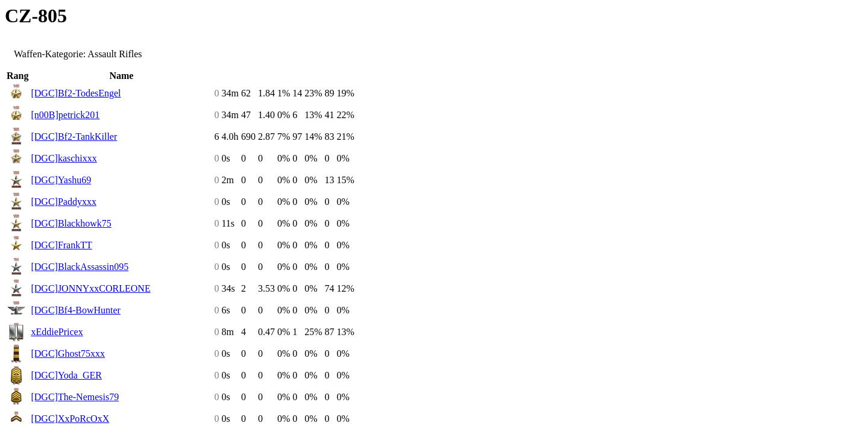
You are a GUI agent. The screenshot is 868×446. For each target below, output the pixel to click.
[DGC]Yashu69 (61, 180)
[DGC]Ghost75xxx (68, 353)
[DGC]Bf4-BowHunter (75, 310)
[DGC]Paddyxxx (63, 202)
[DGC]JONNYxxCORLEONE (90, 288)
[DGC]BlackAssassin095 (80, 267)
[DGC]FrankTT (61, 245)
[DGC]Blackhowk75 (71, 223)
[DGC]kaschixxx (64, 158)
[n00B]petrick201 (65, 115)
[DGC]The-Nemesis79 (75, 397)
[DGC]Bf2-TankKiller (74, 137)
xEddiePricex (57, 332)
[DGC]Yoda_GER (66, 375)
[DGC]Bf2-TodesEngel (76, 93)
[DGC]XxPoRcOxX (70, 419)
